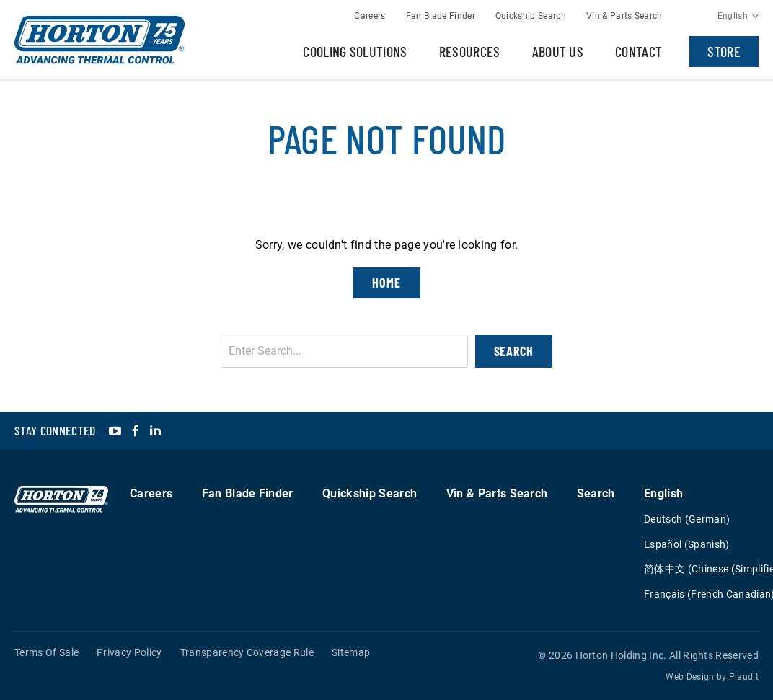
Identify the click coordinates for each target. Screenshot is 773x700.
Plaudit (744, 677)
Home (386, 283)
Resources (470, 51)
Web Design (690, 677)
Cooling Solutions (355, 51)
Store (724, 51)
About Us (558, 51)
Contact (639, 51)
